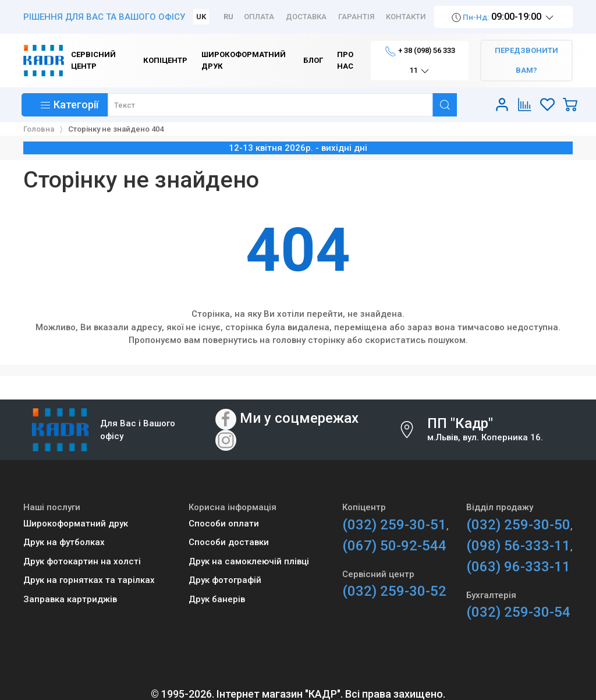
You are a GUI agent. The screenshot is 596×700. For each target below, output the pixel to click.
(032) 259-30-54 (518, 612)
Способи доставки (229, 542)
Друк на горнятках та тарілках (89, 580)
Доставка (306, 17)
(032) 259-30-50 (518, 525)
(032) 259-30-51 (394, 525)
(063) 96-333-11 (518, 567)
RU (228, 17)
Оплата (259, 17)
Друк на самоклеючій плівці (249, 561)
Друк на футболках (64, 542)
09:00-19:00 (503, 17)
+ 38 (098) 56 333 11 (420, 61)
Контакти (406, 17)
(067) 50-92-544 (394, 546)
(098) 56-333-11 (518, 546)
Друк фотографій (225, 580)
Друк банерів (217, 599)
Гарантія (356, 17)
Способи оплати (224, 524)
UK (201, 17)
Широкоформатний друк (76, 524)
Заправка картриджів (70, 599)
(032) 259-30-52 (394, 591)
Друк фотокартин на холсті (82, 561)
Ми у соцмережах (299, 418)
